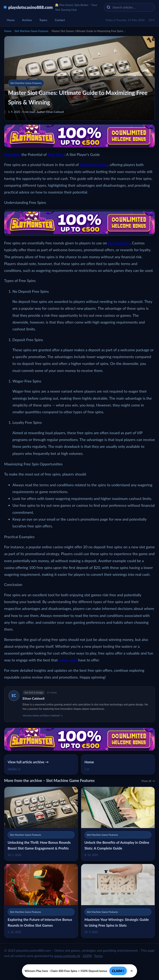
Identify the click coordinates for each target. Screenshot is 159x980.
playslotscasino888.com (30, 7)
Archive (27, 20)
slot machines (119, 243)
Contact (60, 20)
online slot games (94, 165)
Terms (99, 956)
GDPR (87, 956)
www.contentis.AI (67, 956)
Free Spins (56, 154)
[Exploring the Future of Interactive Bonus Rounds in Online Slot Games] (41, 901)
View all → (148, 781)
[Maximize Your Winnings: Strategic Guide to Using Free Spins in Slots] (118, 901)
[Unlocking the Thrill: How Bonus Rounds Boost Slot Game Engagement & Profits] (41, 824)
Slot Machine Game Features (31, 31)
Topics (43, 20)
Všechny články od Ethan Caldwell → (43, 715)
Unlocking (12, 154)
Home (11, 20)
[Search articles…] (132, 7)
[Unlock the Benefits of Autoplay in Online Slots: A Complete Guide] (118, 824)
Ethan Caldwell (34, 698)
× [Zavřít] (132, 971)
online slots (68, 660)
